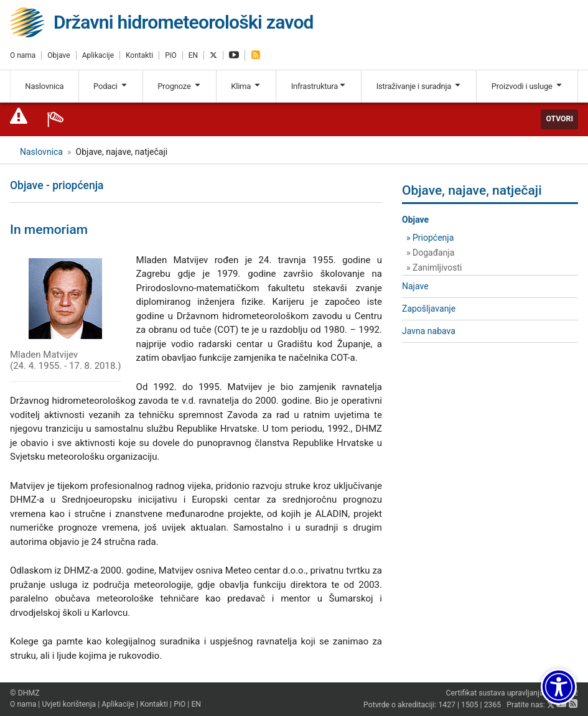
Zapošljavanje (429, 309)
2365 (493, 705)
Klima (246, 86)
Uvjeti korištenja (69, 704)
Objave (58, 55)
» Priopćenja (430, 238)
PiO (171, 55)
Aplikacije (98, 55)
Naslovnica (44, 86)
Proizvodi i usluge (527, 86)
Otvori (559, 119)
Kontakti (139, 55)
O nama (23, 55)
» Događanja (430, 253)
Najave (415, 286)
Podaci (111, 86)
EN (193, 55)
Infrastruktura (319, 86)
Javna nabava (429, 331)
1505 (470, 705)
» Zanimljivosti (434, 267)
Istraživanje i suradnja (419, 86)
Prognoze (179, 86)
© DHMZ (25, 693)
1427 (447, 705)
